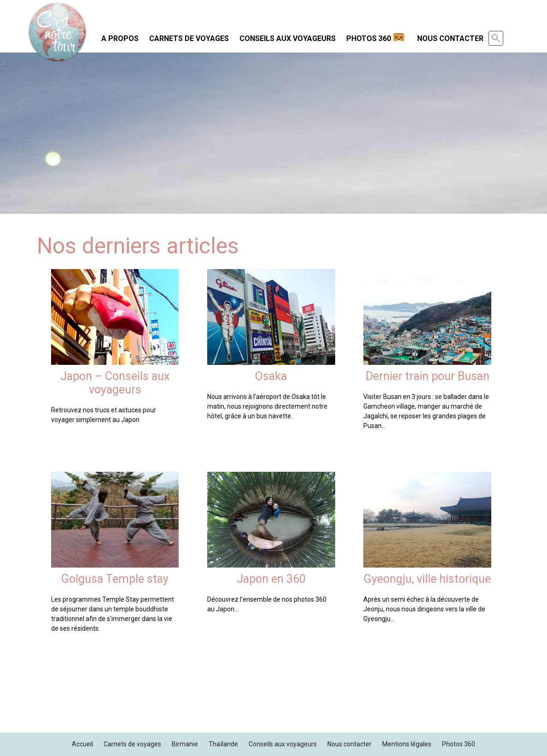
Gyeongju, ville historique (427, 579)
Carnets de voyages (189, 38)
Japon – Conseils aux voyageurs (115, 383)
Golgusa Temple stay (115, 579)
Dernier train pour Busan (428, 376)
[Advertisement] (273, 707)
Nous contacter (450, 38)
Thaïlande (223, 744)
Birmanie (185, 744)
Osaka (271, 376)
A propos (120, 38)
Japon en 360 (271, 579)
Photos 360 (369, 38)
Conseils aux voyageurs (288, 38)
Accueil (82, 744)
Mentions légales (407, 744)
